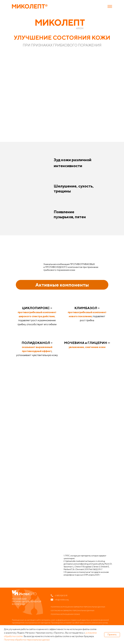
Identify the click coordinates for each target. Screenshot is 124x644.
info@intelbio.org (62, 600)
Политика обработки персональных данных (27, 640)
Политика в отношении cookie (65, 614)
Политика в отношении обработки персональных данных (78, 607)
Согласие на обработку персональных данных (72, 610)
